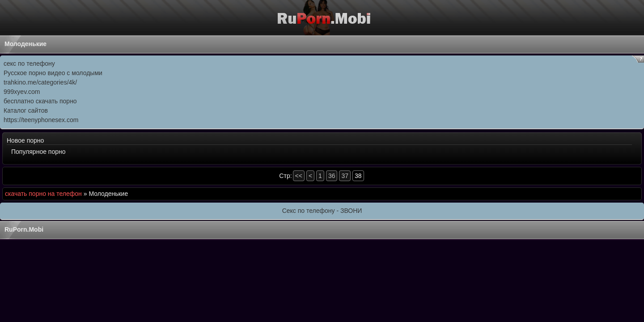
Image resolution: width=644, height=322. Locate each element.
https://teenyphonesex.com (41, 120)
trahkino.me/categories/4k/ (40, 82)
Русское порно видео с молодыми (53, 73)
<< (299, 176)
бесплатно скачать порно (40, 101)
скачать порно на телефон (43, 194)
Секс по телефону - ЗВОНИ (322, 211)
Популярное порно (38, 152)
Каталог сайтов (26, 110)
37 (345, 176)
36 (332, 176)
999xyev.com (22, 92)
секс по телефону (29, 64)
